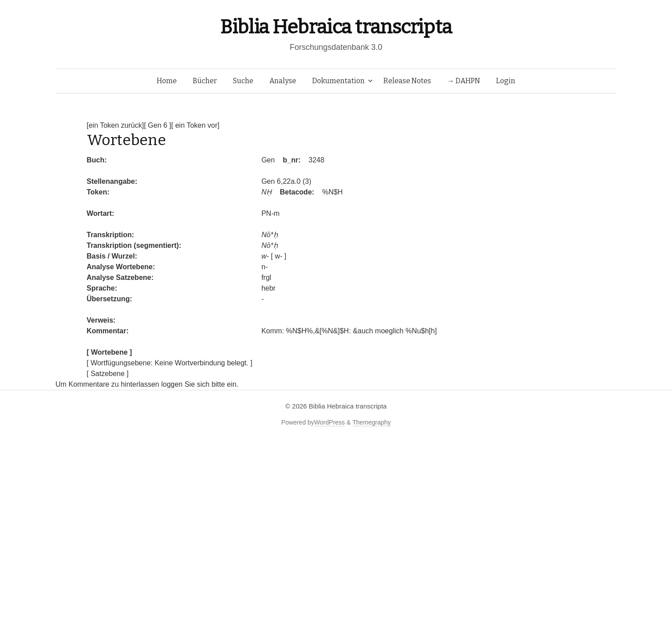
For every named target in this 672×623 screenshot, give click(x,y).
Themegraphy (371, 422)
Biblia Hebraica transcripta (336, 27)
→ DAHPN (464, 81)
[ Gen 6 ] (157, 125)
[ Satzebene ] (108, 374)
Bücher (205, 81)
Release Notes (407, 81)
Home (167, 81)
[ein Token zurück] (116, 125)
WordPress (329, 422)
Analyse (283, 81)
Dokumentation (338, 81)
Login (506, 81)
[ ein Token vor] (195, 125)
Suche (243, 81)
